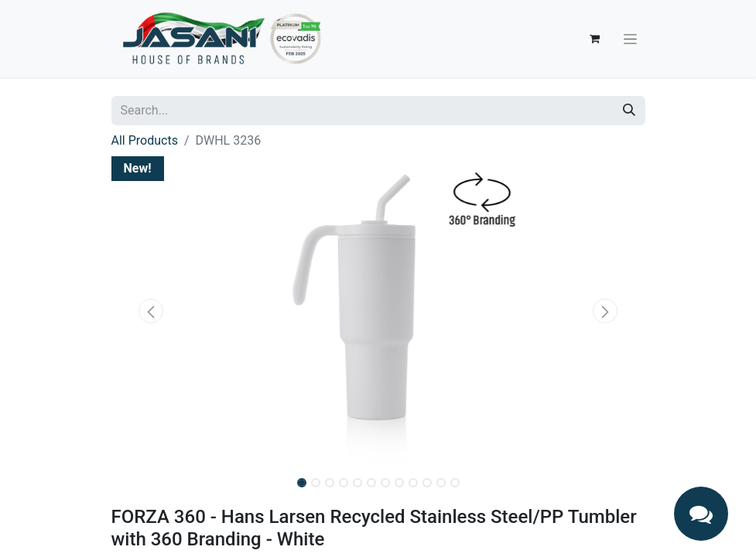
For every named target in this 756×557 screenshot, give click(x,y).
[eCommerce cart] (595, 39)
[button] (152, 311)
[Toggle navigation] (630, 39)
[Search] (629, 111)
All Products (145, 140)
